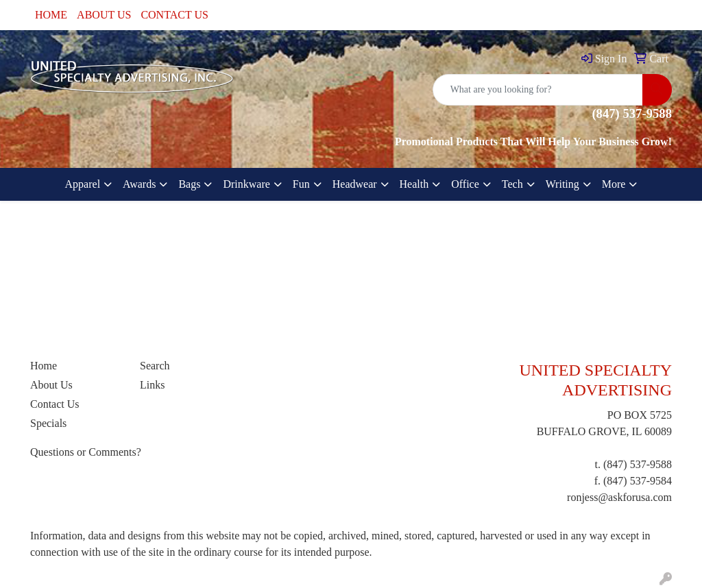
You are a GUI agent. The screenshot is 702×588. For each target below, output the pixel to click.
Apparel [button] (83, 184)
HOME (51, 15)
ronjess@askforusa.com (619, 497)
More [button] (614, 184)
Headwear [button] (355, 184)
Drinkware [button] (246, 184)
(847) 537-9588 (638, 464)
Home (44, 366)
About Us (51, 385)
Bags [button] (189, 184)
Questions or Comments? (86, 452)
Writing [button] (562, 184)
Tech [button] (512, 184)
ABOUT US (104, 15)
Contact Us (55, 404)
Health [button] (414, 184)
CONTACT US (174, 15)
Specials (48, 423)
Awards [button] (139, 184)
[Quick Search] (538, 90)
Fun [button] (301, 184)
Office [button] (465, 184)
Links (152, 385)
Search (155, 366)
